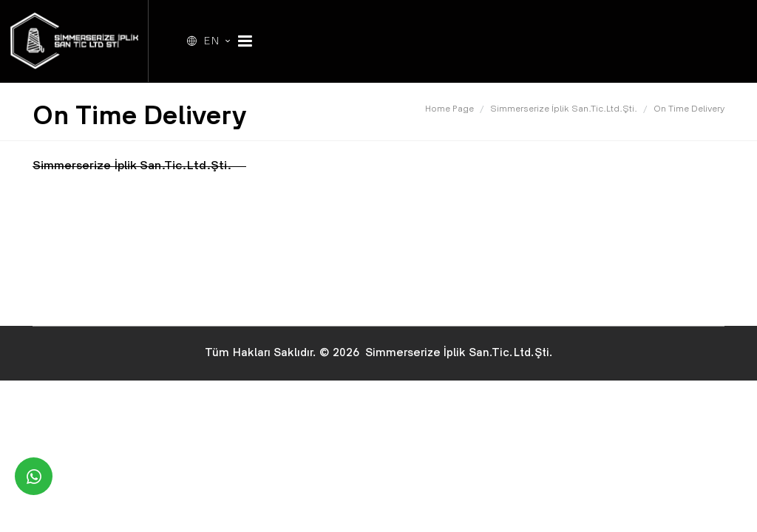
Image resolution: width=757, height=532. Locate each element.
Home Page (449, 110)
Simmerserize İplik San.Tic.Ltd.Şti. (564, 110)
